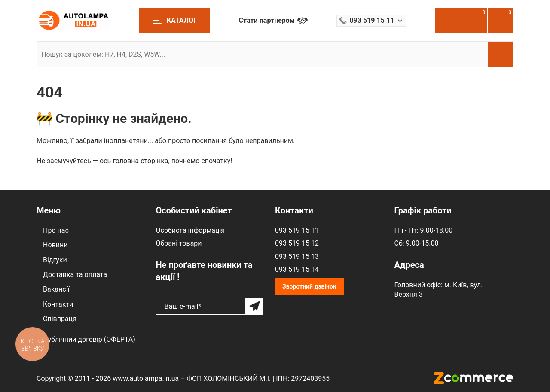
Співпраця (60, 319)
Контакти (58, 304)
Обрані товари (179, 243)
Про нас (56, 230)
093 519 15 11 (297, 230)
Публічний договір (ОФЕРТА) (89, 339)
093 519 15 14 (297, 269)
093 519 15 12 (297, 243)
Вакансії (56, 289)
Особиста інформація (191, 230)
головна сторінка (140, 161)
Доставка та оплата (75, 275)
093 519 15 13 (297, 257)
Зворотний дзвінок (309, 286)
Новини (55, 245)
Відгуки (55, 260)
